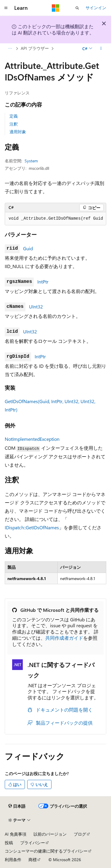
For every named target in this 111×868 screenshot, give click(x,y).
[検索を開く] (77, 8)
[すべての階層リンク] (10, 48)
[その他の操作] (101, 48)
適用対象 (18, 132)
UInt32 (36, 307)
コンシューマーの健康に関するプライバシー (46, 851)
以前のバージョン (50, 834)
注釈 (14, 124)
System (31, 161)
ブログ (80, 834)
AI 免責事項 (16, 834)
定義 (14, 116)
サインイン (96, 8)
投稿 (9, 843)
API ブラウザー (35, 48)
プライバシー (33, 843)
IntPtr (43, 282)
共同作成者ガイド (64, 638)
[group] (55, 219)
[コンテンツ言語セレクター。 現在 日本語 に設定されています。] (17, 806)
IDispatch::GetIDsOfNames (32, 527)
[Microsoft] (56, 8)
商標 (33, 860)
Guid (28, 248)
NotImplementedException (32, 439)
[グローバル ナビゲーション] (6, 8)
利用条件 (13, 860)
